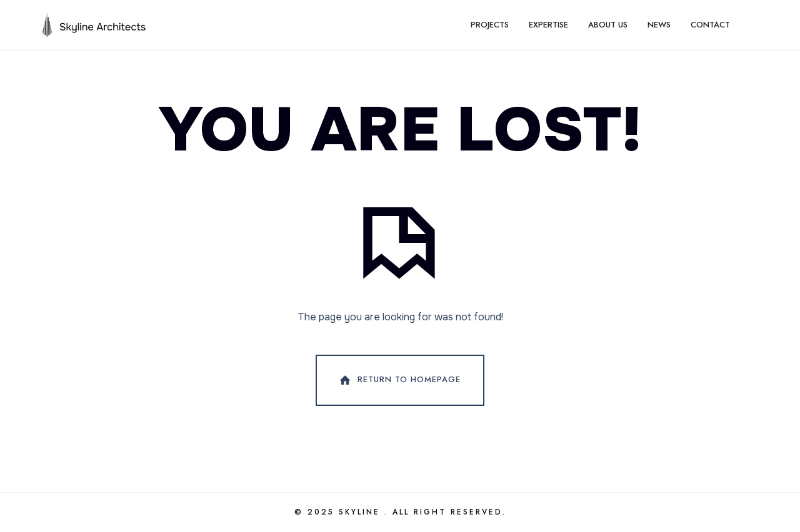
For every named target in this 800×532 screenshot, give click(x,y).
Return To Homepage (399, 380)
